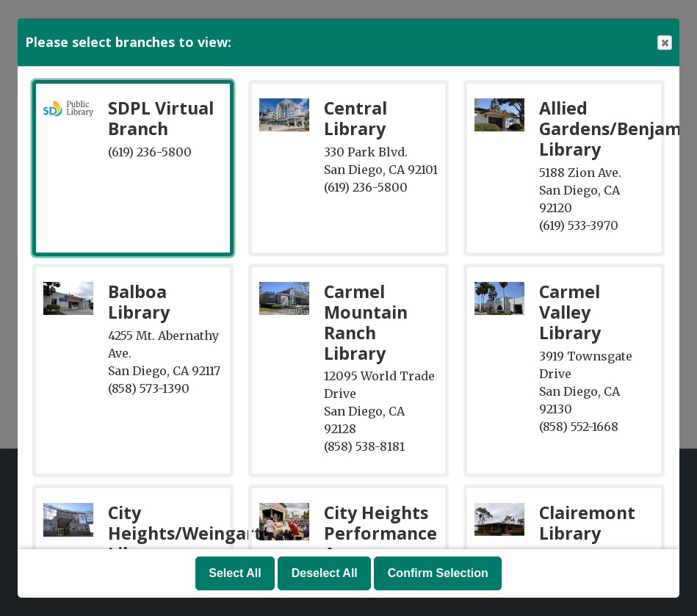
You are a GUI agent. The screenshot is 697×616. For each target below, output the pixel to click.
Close (664, 43)
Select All (235, 573)
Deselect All (325, 573)
